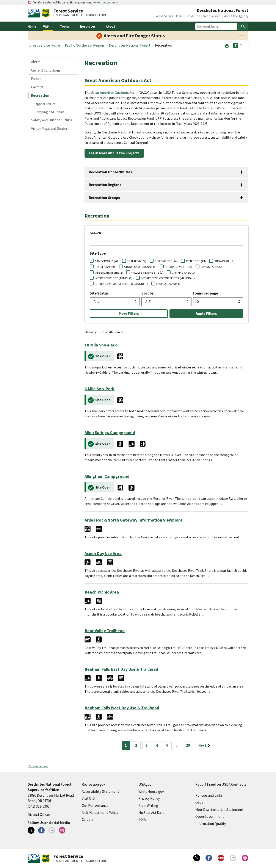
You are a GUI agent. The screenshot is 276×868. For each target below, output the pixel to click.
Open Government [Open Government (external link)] (210, 816)
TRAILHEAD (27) (137, 261)
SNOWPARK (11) (224, 261)
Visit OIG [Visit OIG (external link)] (88, 798)
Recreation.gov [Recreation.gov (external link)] (93, 784)
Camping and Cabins (49, 112)
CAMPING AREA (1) (183, 273)
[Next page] (205, 746)
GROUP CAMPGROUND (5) (140, 267)
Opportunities (45, 104)
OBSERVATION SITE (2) (109, 273)
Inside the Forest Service (203, 16)
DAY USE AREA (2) (212, 267)
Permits (37, 87)
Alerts (36, 62)
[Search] (243, 27)
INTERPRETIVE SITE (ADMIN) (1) (114, 278)
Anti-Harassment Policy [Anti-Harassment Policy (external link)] (100, 813)
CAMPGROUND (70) (107, 261)
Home (32, 26)
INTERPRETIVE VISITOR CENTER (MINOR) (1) (121, 284)
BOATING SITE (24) (166, 261)
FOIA (142, 819)
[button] (227, 45)
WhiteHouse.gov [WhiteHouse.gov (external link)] (151, 791)
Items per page (206, 293)
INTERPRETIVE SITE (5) (179, 267)
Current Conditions (46, 70)
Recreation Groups (104, 198)
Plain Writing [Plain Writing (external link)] (148, 805)
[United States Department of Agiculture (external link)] (35, 13)
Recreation (40, 96)
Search (95, 233)
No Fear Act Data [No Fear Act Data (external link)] (151, 813)
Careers (88, 819)
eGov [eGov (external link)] (199, 802)
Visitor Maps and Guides (49, 128)
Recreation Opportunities (110, 172)
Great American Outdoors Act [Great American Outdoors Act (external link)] (113, 92)
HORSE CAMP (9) (105, 267)
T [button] (236, 45)
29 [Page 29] (188, 745)
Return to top (38, 766)
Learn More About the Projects (114, 153)
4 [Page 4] (157, 745)
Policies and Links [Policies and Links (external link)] (209, 795)
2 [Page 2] (136, 745)
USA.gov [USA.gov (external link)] (145, 784)
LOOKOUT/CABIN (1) (169, 284)
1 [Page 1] (126, 745)
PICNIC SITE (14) (196, 261)
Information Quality (211, 824)
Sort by (148, 293)
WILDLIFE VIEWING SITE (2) (147, 273)
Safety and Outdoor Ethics (52, 120)
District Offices (39, 815)
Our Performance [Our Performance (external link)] (95, 805)
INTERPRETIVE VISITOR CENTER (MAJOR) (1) (168, 278)
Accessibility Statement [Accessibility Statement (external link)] (100, 791)
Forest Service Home (169, 16)
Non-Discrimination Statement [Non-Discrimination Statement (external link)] (219, 810)
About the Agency (236, 16)
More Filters (129, 313)
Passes (36, 79)
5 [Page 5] (167, 745)
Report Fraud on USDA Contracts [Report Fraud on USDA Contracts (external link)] (221, 784)
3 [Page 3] (147, 745)
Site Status (99, 293)
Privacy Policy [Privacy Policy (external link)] (149, 798)
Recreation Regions (105, 185)
